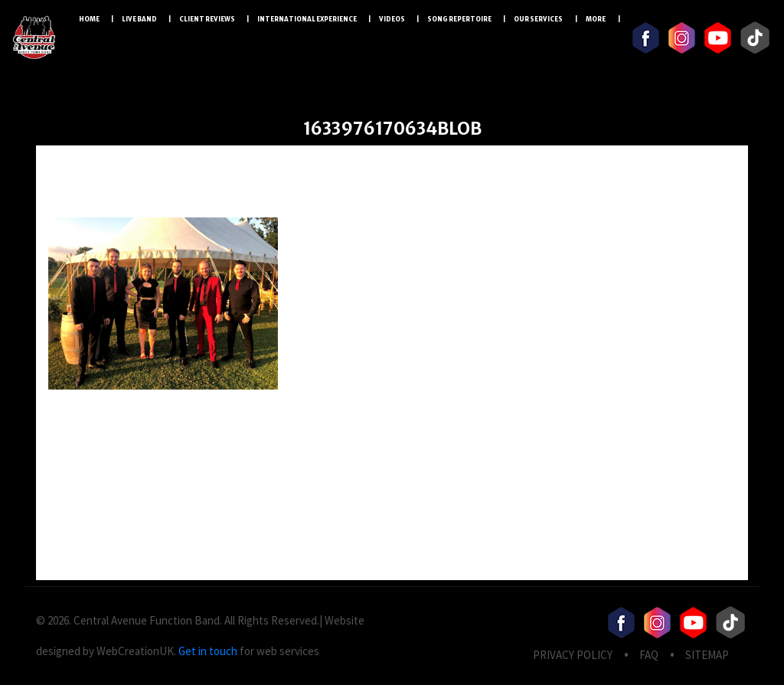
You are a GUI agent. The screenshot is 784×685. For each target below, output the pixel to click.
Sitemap (707, 655)
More (596, 19)
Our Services (539, 19)
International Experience (307, 19)
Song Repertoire (459, 19)
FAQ (649, 655)
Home (89, 19)
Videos (392, 19)
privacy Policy (573, 655)
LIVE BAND (139, 19)
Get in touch (208, 651)
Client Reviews (207, 19)
